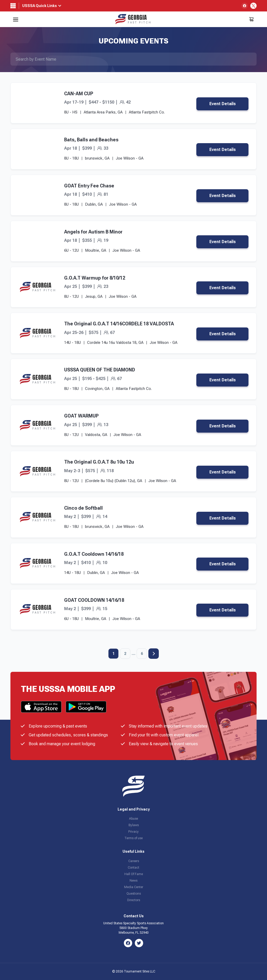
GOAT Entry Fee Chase (89, 186)
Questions (134, 894)
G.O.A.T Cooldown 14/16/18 (94, 554)
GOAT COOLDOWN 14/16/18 (94, 600)
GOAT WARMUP (81, 416)
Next (154, 654)
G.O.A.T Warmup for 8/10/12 (95, 278)
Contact (133, 868)
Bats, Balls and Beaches (91, 140)
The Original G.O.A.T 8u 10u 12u (99, 462)
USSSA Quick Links (40, 6)
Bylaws (134, 825)
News (133, 881)
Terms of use (133, 838)
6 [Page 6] (142, 654)
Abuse (133, 819)
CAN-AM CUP (79, 94)
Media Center (134, 887)
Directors (134, 900)
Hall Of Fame (134, 874)
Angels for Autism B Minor (93, 232)
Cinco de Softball (83, 508)
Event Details (223, 104)
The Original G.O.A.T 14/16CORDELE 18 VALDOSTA (119, 324)
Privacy (133, 832)
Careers (134, 861)
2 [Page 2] (125, 654)
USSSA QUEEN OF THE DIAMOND (100, 370)
